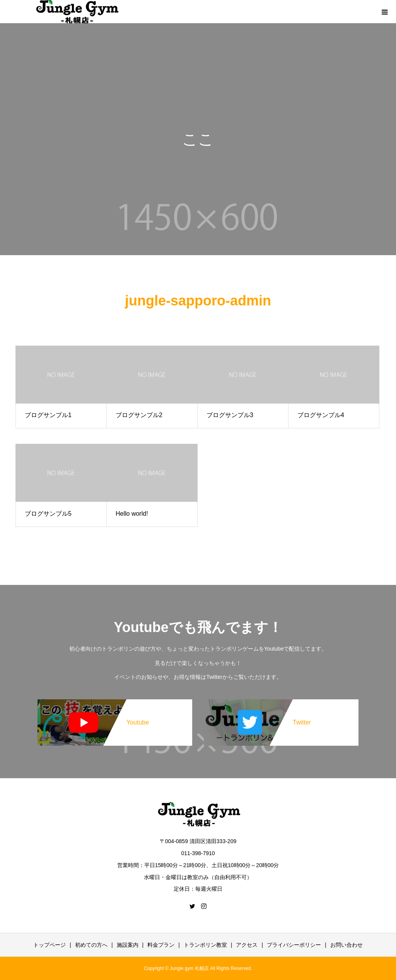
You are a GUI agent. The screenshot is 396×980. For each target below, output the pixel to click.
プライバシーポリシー (294, 945)
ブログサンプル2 (139, 415)
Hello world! (132, 514)
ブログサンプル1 (48, 415)
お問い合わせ (346, 945)
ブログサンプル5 (48, 514)
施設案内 (128, 945)
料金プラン (161, 945)
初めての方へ (91, 945)
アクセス (247, 945)
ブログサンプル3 (230, 415)
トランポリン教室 (205, 945)
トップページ (49, 945)
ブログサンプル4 (321, 415)
